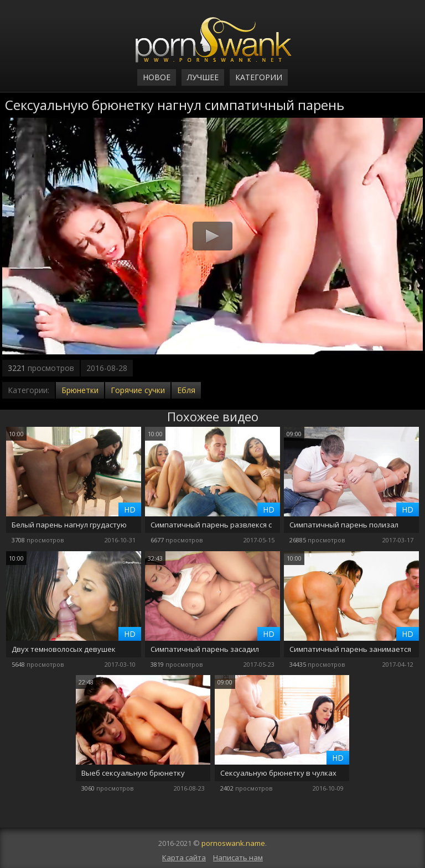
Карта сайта (184, 857)
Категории (259, 77)
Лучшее (203, 77)
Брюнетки (80, 390)
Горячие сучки (138, 390)
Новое (157, 77)
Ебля (186, 390)
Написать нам (238, 857)
